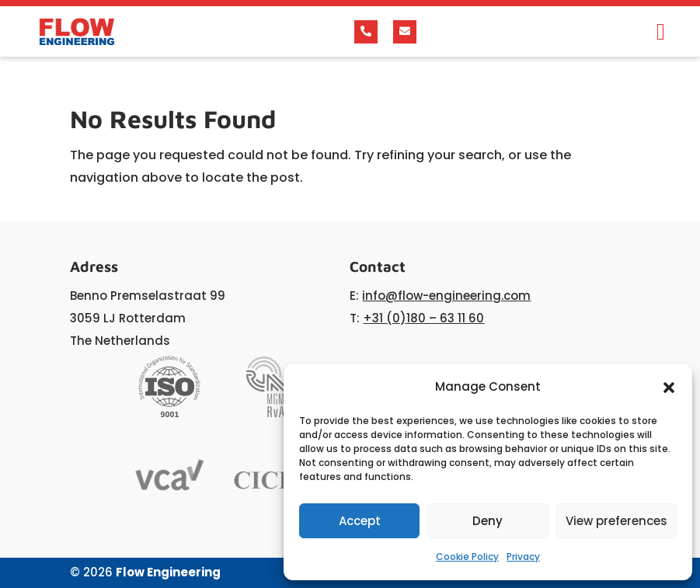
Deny (488, 521)
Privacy (523, 557)
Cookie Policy (467, 557)
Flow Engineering (168, 572)
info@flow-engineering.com (446, 296)
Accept (360, 521)
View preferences (616, 521)
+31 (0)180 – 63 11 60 (423, 318)
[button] (669, 388)
